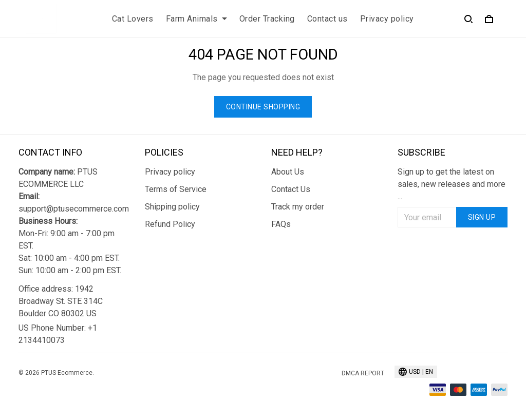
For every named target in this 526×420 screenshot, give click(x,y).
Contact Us (291, 189)
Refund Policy (170, 224)
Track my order (298, 207)
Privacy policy (387, 19)
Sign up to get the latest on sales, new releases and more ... (452, 184)
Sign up (482, 217)
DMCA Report (363, 373)
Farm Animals (196, 19)
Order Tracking (267, 19)
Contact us (327, 19)
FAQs (281, 224)
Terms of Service (176, 189)
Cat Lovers (133, 19)
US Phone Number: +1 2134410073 (58, 334)
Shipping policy (172, 207)
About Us (288, 172)
